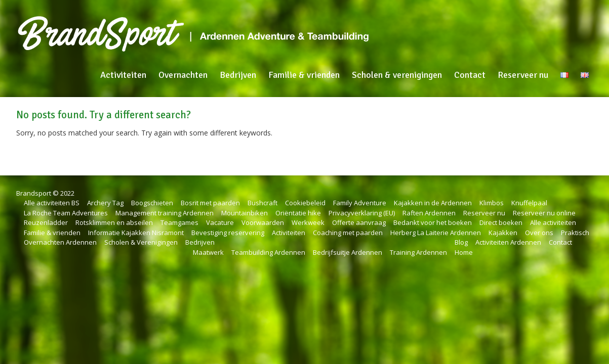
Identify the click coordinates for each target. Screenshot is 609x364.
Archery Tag (105, 203)
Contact (470, 75)
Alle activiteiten (553, 222)
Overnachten (183, 75)
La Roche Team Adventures (66, 213)
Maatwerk (208, 252)
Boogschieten (152, 203)
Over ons (539, 233)
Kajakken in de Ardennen (433, 203)
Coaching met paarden (348, 233)
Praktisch (575, 233)
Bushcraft (262, 203)
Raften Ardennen (429, 213)
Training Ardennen (418, 252)
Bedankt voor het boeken (433, 222)
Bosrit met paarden (210, 203)
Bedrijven (238, 75)
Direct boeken (501, 222)
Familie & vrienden (304, 75)
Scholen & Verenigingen (141, 242)
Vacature (220, 222)
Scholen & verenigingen (397, 75)
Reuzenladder (46, 222)
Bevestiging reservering (228, 233)
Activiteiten (123, 75)
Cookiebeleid (305, 203)
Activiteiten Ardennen (508, 242)
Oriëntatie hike (298, 213)
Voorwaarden (263, 222)
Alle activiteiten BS (52, 203)
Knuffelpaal (529, 203)
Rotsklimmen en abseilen (114, 222)
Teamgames (179, 222)
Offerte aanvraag (359, 222)
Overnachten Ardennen (60, 242)
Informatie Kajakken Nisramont (136, 233)
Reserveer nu (523, 75)
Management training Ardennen (165, 213)
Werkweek (308, 222)
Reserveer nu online (544, 213)
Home (464, 252)
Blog (461, 242)
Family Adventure (360, 203)
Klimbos (492, 203)
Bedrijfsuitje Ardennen (348, 252)
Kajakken (503, 233)
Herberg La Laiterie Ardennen (436, 233)
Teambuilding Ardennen (268, 252)
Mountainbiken (245, 213)
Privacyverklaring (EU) (362, 213)
